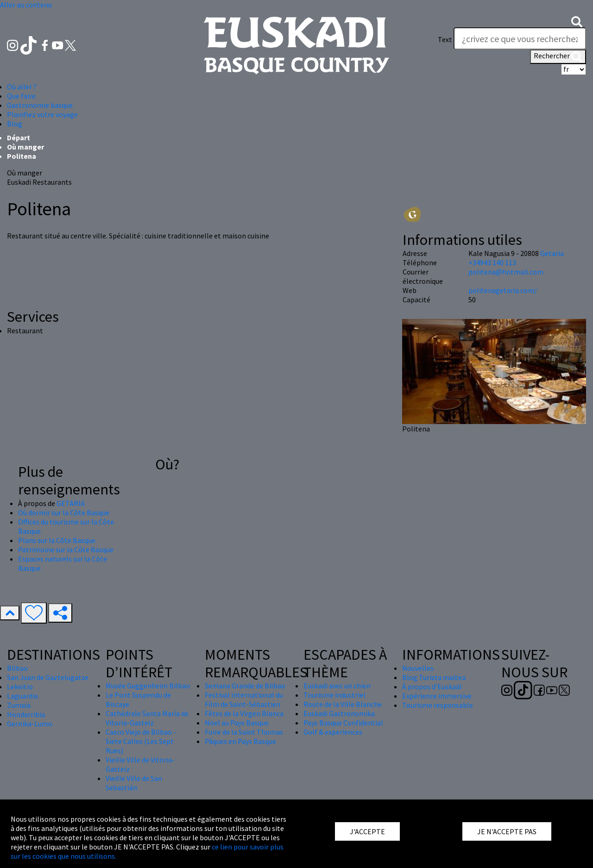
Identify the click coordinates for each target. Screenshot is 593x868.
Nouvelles (418, 668)
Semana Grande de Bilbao (245, 686)
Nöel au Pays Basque (237, 723)
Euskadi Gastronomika (339, 713)
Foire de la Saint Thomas (244, 732)
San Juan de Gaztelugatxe (48, 677)
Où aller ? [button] (22, 87)
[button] (577, 21)
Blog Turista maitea (434, 677)
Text (445, 39)
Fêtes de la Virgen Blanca (244, 713)
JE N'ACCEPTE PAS (507, 831)
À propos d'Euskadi (432, 687)
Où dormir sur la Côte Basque (64, 512)
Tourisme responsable (438, 705)
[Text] (520, 38)
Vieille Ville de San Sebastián (134, 783)
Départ (19, 137)
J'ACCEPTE (367, 831)
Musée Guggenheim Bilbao (148, 686)
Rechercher (558, 56)
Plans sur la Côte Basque (57, 540)
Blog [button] (15, 124)
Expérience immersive (437, 696)
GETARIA (71, 503)
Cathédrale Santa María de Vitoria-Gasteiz (147, 718)
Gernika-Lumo (30, 724)
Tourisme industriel (334, 695)
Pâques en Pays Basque (240, 741)
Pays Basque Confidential (343, 723)
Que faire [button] (21, 96)
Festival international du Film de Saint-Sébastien (244, 699)
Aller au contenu (26, 5)
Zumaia (19, 705)
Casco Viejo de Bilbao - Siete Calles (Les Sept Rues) (141, 741)
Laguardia (22, 696)
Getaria (552, 253)
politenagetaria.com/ (503, 290)
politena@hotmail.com (506, 272)
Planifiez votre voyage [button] (42, 114)
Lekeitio (20, 687)
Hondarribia (26, 714)
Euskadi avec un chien (337, 686)
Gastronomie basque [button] (40, 105)
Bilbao (17, 668)
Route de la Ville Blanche (343, 704)
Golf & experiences (333, 732)
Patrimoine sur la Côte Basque (66, 550)
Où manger (25, 147)
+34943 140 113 (492, 262)
